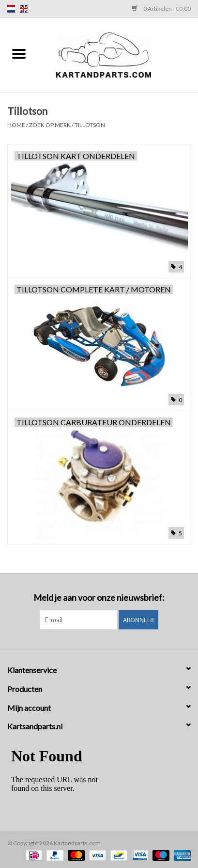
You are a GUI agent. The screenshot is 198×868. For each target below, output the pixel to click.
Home (16, 125)
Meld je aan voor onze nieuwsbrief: (99, 598)
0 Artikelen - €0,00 (161, 8)
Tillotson (90, 125)
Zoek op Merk (50, 125)
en (24, 9)
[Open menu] (19, 53)
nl (11, 9)
